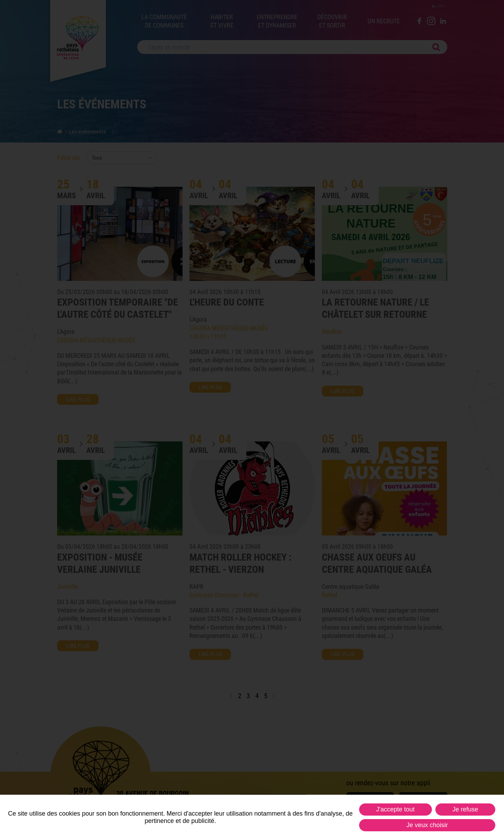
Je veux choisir (427, 825)
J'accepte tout (396, 809)
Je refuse (465, 809)
